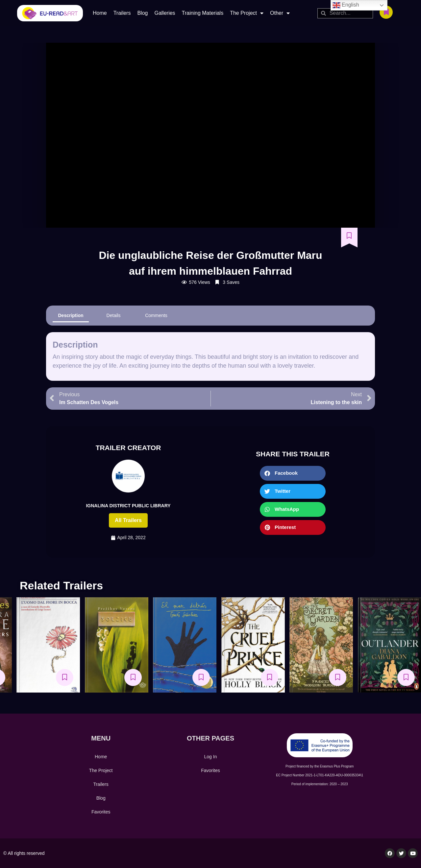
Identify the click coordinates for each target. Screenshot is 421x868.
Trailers (122, 13)
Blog (142, 13)
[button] (293, 473)
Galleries (165, 13)
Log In (211, 757)
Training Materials (203, 13)
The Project (247, 13)
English (346, 5)
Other (280, 13)
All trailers (128, 520)
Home (100, 13)
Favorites (101, 812)
